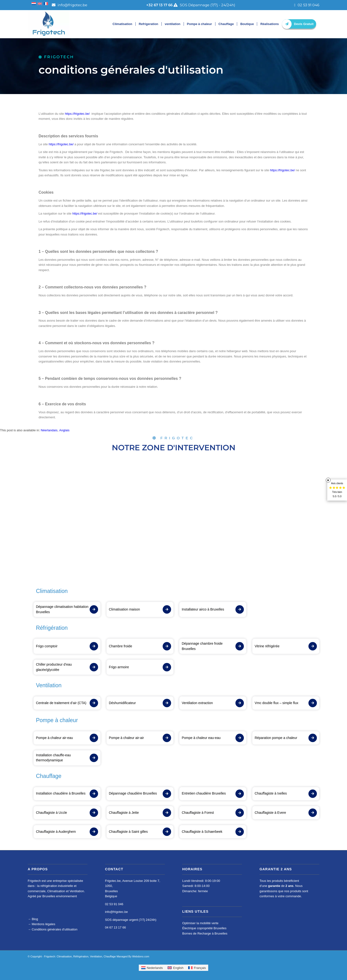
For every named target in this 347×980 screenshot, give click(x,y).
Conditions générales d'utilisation (53, 929)
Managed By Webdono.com (133, 956)
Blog (35, 919)
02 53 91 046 (307, 5)
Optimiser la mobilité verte (200, 923)
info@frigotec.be (70, 5)
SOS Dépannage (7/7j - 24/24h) (191, 5)
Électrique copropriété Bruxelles (204, 928)
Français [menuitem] (200, 968)
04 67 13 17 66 (116, 927)
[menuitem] (49, 430)
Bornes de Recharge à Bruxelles (205, 933)
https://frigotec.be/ (77, 114)
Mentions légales (41, 924)
